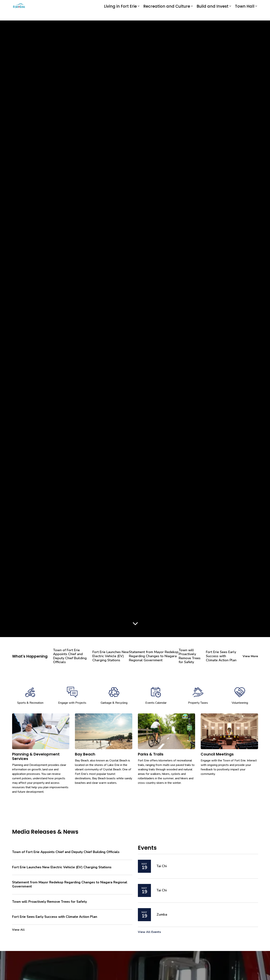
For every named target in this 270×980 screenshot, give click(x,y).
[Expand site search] (254, 5)
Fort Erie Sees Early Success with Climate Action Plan (221, 656)
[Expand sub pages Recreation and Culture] (192, 15)
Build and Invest (213, 15)
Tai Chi (162, 866)
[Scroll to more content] (135, 624)
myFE (144, 5)
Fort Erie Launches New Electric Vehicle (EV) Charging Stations (111, 656)
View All (18, 930)
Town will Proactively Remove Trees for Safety (190, 656)
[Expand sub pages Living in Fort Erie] (139, 15)
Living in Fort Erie (120, 15)
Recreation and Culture (167, 15)
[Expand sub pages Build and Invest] (230, 15)
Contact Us (210, 5)
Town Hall (245, 15)
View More (250, 656)
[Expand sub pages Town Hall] (256, 15)
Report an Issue (180, 5)
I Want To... (236, 5)
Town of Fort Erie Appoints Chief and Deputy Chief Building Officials (70, 656)
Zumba (162, 915)
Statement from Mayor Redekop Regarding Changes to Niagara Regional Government (154, 656)
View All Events (149, 932)
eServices (131, 5)
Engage (155, 5)
